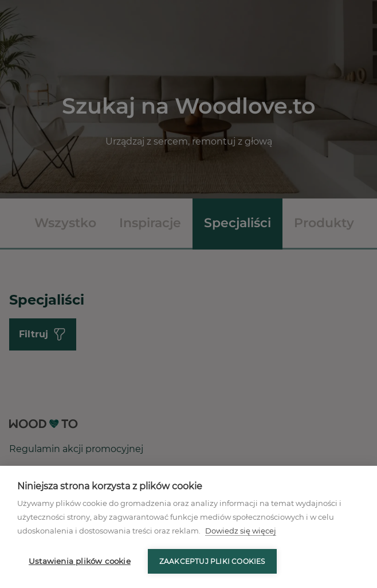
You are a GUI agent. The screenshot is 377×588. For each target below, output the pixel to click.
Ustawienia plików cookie (80, 561)
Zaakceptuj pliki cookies (212, 561)
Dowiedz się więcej (241, 531)
